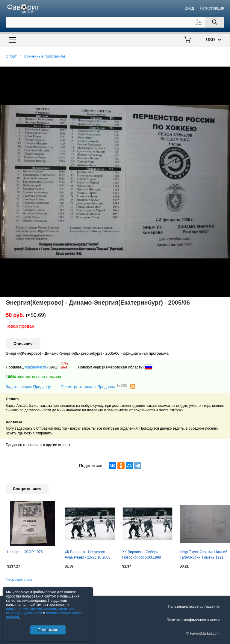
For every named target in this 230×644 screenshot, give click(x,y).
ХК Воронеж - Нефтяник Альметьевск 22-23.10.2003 (87, 555)
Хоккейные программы (44, 56)
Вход (189, 8)
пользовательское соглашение (32, 609)
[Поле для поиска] (115, 22)
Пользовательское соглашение (194, 607)
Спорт (11, 56)
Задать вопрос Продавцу (28, 387)
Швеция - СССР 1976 (25, 552)
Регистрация (212, 8)
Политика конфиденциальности (193, 620)
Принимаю (48, 630)
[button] (225, 72)
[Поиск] (215, 22)
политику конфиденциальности (40, 611)
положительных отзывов (33, 377)
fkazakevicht (36, 367)
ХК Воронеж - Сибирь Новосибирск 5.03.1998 (142, 555)
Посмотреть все (19, 580)
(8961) (53, 367)
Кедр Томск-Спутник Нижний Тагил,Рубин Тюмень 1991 (203, 555)
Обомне (64, 365)
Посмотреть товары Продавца (94, 386)
